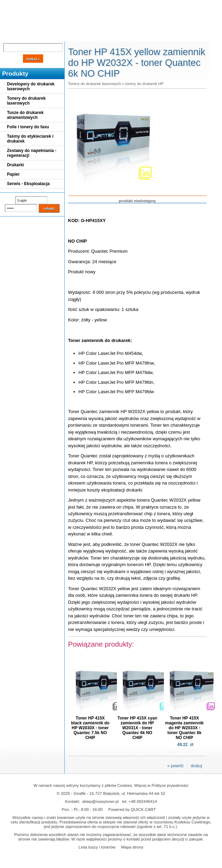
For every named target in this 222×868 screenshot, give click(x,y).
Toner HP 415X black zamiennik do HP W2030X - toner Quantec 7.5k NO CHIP (90, 728)
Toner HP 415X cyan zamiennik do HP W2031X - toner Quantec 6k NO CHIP (137, 728)
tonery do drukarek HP (144, 84)
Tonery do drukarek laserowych (26, 101)
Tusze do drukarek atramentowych (25, 115)
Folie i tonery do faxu (28, 127)
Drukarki (15, 165)
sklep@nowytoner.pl (100, 801)
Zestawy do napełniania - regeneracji (32, 153)
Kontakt (118, 36)
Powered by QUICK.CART (132, 809)
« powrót (175, 766)
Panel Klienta (84, 36)
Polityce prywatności (170, 785)
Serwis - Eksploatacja (28, 184)
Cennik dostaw (42, 36)
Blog (10, 36)
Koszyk (189, 5)
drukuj (196, 766)
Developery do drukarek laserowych (31, 86)
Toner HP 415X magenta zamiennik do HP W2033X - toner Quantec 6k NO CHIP (185, 728)
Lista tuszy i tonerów (97, 847)
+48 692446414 (143, 801)
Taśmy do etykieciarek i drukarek (30, 139)
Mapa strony (132, 847)
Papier (13, 174)
